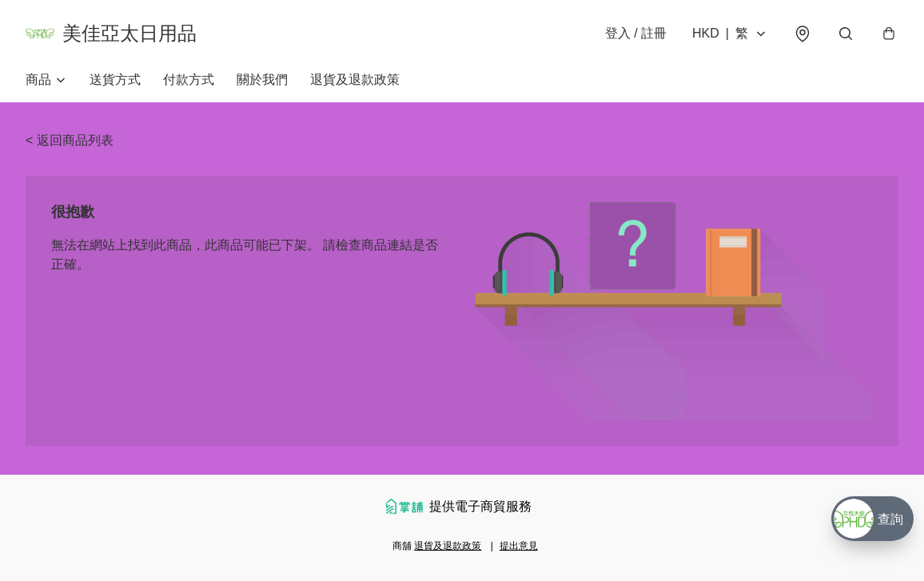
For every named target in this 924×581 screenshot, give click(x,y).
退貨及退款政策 (355, 80)
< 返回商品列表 (70, 140)
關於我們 (262, 80)
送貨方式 (115, 80)
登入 (636, 33)
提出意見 (519, 546)
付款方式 (189, 80)
